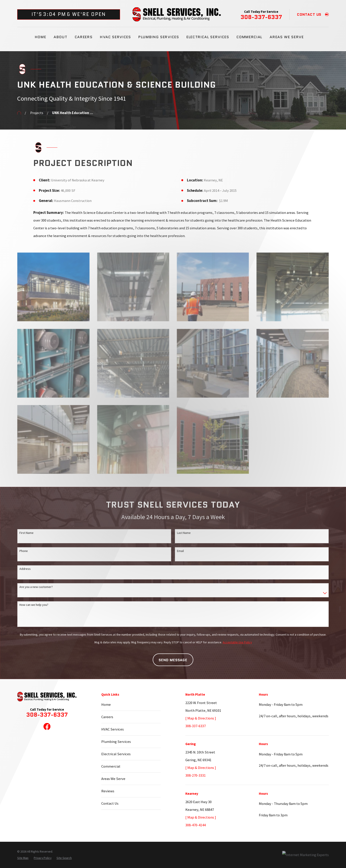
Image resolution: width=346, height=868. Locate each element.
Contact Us (110, 803)
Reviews (108, 791)
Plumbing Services (116, 742)
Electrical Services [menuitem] (208, 37)
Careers (107, 717)
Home (106, 705)
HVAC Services (113, 729)
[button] (53, 287)
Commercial (111, 766)
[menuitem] (23, 858)
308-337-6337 (261, 17)
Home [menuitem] (41, 37)
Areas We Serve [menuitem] (287, 37)
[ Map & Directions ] (201, 718)
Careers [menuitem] (84, 37)
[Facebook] (47, 727)
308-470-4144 (196, 825)
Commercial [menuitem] (249, 37)
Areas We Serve (113, 779)
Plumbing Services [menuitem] (159, 37)
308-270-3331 (196, 775)
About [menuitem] (60, 37)
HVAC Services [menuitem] (116, 37)
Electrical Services (116, 754)
